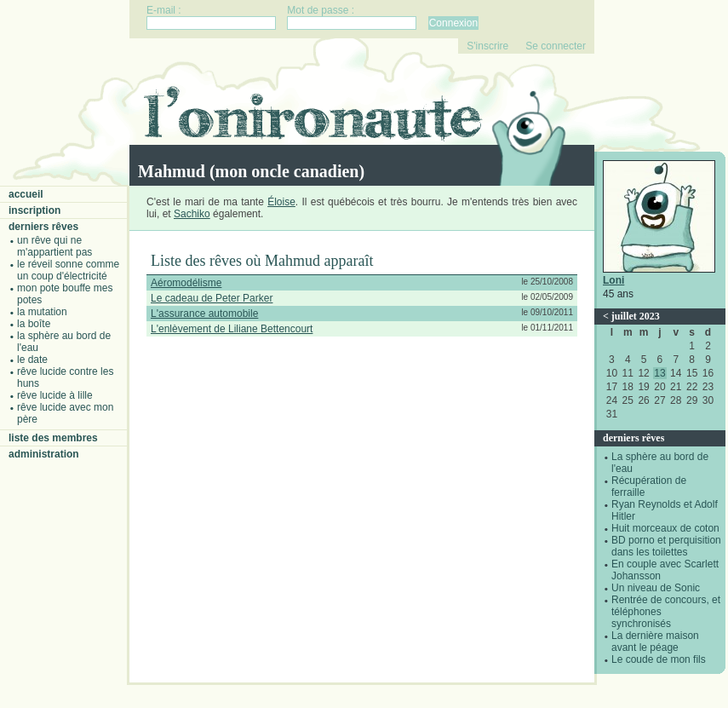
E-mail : (164, 10)
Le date (32, 360)
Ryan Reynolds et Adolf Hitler (665, 510)
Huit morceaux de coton (665, 528)
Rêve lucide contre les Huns (65, 377)
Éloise (281, 202)
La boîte (34, 324)
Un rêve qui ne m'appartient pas (54, 246)
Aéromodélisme (186, 283)
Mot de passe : (321, 10)
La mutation (42, 312)
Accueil (26, 194)
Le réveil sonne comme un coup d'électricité (68, 270)
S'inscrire (487, 46)
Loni (613, 280)
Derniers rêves (43, 227)
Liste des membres (53, 438)
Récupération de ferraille (649, 486)
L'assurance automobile (204, 314)
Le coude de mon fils (659, 659)
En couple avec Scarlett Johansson (665, 570)
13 (659, 373)
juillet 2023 (636, 316)
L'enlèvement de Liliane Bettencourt (232, 329)
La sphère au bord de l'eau (64, 342)
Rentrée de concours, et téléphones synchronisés (666, 612)
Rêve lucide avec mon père (65, 413)
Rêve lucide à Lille (55, 395)
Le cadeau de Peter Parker (212, 298)
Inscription (34, 210)
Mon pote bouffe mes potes (65, 294)
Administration (44, 454)
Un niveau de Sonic (656, 588)
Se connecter (556, 46)
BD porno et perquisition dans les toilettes (666, 546)
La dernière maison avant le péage (655, 642)
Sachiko (192, 214)
